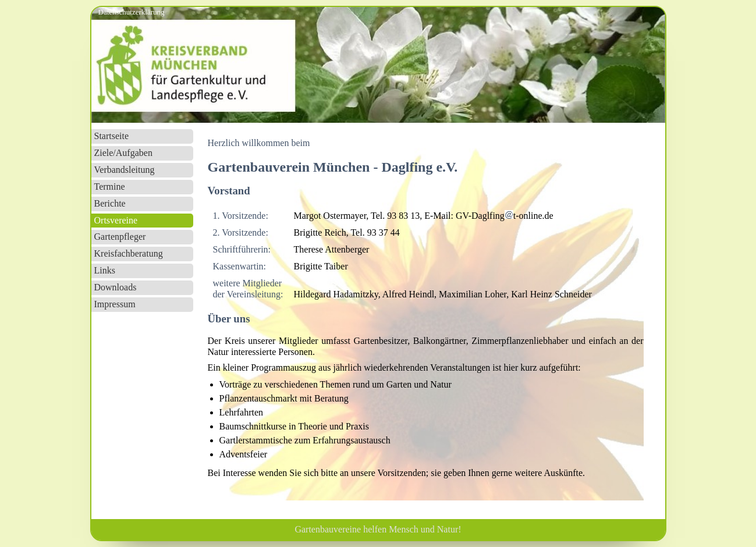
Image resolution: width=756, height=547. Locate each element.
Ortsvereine (116, 220)
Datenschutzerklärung (132, 12)
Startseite (112, 136)
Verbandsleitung (125, 170)
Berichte (110, 203)
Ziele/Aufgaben (123, 153)
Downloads (116, 287)
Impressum (115, 304)
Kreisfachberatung (129, 253)
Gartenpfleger (120, 237)
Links (105, 270)
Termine (110, 187)
